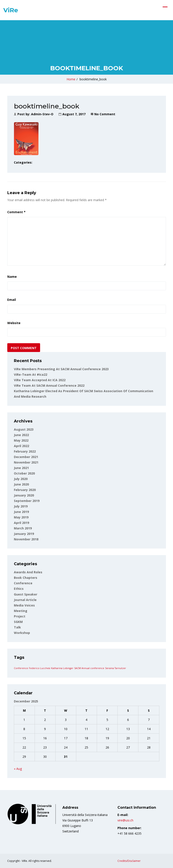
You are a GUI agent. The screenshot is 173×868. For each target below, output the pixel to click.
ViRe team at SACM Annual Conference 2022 (49, 385)
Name (12, 277)
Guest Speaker (26, 594)
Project (20, 616)
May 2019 (21, 517)
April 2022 (21, 446)
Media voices (24, 605)
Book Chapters (26, 578)
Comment (16, 212)
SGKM (18, 622)
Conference (23, 583)
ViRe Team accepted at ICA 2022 (40, 380)
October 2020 (24, 473)
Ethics (19, 589)
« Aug (18, 769)
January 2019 (24, 534)
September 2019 (27, 501)
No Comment (105, 114)
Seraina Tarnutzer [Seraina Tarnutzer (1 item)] (116, 668)
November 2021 (26, 462)
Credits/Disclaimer (129, 861)
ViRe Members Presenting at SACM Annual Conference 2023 (61, 369)
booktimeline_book (93, 79)
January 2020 (24, 495)
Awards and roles (28, 572)
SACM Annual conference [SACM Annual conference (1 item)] (89, 668)
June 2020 (21, 484)
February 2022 (25, 451)
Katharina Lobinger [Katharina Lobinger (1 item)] (62, 668)
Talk (17, 627)
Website (14, 323)
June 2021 (21, 468)
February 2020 (25, 490)
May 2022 (21, 440)
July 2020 (21, 479)
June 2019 (21, 512)
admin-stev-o (42, 114)
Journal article (25, 600)
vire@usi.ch (125, 820)
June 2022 (21, 435)
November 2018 (26, 539)
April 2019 (21, 523)
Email (12, 300)
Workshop (22, 633)
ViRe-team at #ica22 (31, 374)
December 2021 (26, 457)
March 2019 (23, 528)
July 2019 (21, 506)
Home (71, 79)
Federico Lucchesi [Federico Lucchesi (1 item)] (40, 668)
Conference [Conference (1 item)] (21, 668)
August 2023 (24, 429)
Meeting (21, 611)
